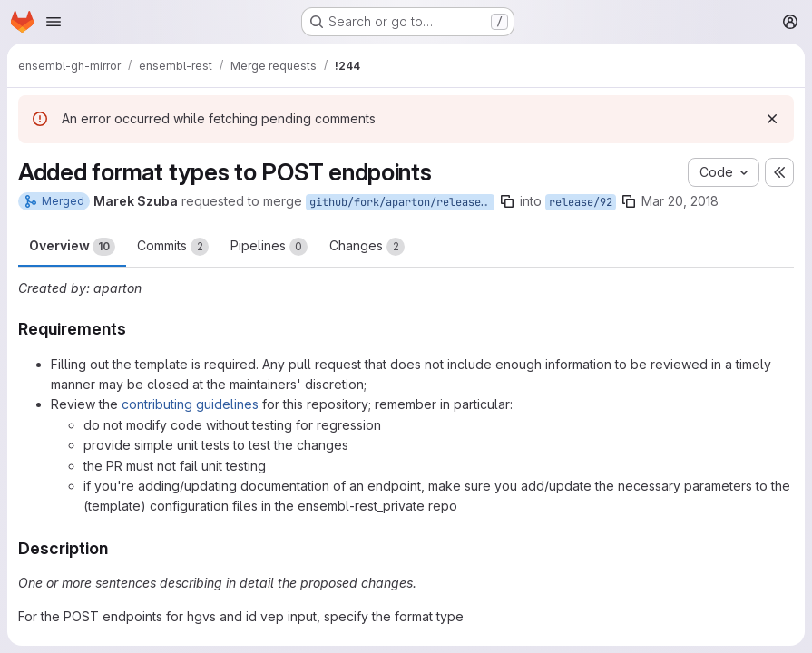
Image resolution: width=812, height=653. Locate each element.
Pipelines (269, 247)
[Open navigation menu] (54, 22)
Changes (367, 247)
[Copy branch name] (507, 201)
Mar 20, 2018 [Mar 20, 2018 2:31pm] (680, 201)
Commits (173, 247)
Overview (72, 247)
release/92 (581, 202)
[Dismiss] (772, 119)
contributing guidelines (190, 404)
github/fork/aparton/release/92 (402, 202)
